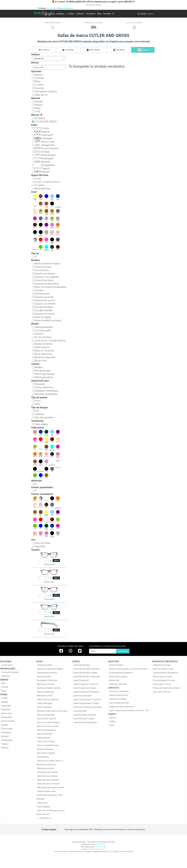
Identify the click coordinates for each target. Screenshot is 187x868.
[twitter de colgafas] (80, 651)
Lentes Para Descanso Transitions (87, 699)
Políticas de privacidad (118, 695)
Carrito (112, 725)
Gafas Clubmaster (45, 703)
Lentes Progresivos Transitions (86, 684)
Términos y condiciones (119, 691)
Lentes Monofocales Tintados (85, 673)
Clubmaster (6, 706)
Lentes (71, 14)
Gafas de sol (42, 803)
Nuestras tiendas (116, 665)
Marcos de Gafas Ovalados (48, 722)
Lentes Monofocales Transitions (86, 669)
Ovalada (4, 725)
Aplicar (56, 560)
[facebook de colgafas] (61, 651)
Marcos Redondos (45, 734)
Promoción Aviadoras (10, 672)
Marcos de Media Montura (48, 745)
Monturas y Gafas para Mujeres (50, 669)
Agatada (5, 702)
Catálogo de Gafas (45, 665)
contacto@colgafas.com (96, 849)
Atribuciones (114, 680)
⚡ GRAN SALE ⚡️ (45, 818)
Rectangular (6, 732)
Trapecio (5, 744)
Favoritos (109, 14)
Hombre (4, 687)
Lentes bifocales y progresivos (166, 673)
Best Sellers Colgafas (46, 753)
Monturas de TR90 (45, 696)
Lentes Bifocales (80, 711)
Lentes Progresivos (81, 680)
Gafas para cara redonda (47, 776)
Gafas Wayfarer (44, 738)
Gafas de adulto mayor (47, 791)
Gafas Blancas (43, 757)
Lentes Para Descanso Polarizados (87, 707)
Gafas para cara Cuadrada (48, 780)
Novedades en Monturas (47, 680)
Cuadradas (6, 710)
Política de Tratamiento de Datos (166, 688)
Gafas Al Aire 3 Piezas (46, 742)
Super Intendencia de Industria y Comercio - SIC (129, 710)
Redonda (5, 736)
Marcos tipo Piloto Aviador (48, 726)
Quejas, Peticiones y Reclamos (122, 707)
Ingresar (112, 718)
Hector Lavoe (7, 713)
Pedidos (112, 721)
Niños (4, 691)
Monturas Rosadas (45, 749)
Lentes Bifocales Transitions (85, 715)
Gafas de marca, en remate (48, 784)
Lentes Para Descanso (82, 696)
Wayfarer (5, 748)
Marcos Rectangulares (47, 730)
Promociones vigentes (118, 677)
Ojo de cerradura (8, 721)
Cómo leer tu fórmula (162, 692)
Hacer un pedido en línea (163, 669)
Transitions (6, 676)
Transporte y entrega (118, 699)
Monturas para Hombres (47, 673)
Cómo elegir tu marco (162, 684)
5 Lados (4, 698)
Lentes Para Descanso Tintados (86, 703)
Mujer (3, 683)
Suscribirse (123, 651)
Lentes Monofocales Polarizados (87, 677)
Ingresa (150, 14)
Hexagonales (6, 717)
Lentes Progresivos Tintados (85, 688)
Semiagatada (7, 740)
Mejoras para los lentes (163, 677)
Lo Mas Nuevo (7, 665)
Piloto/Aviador (7, 729)
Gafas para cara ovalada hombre (51, 787)
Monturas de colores (46, 768)
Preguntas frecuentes (162, 665)
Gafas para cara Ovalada (47, 772)
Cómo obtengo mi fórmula (164, 680)
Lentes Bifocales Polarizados (85, 722)
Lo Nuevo (80, 14)
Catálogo (60, 14)
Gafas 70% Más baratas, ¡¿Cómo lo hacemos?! (128, 669)
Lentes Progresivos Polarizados (86, 692)
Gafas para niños (44, 677)
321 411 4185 (51, 8)
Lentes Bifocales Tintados (84, 719)
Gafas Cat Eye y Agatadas (48, 699)
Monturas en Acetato (46, 684)
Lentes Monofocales (82, 665)
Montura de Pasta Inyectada (49, 688)
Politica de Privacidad (118, 684)
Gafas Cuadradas (44, 707)
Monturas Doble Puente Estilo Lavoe (52, 711)
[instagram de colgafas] (70, 651)
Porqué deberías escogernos (121, 673)
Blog (99, 14)
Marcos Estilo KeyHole (46, 719)
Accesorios (91, 14)
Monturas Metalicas (45, 692)
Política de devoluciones (119, 703)
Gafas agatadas (44, 807)
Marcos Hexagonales (46, 715)
